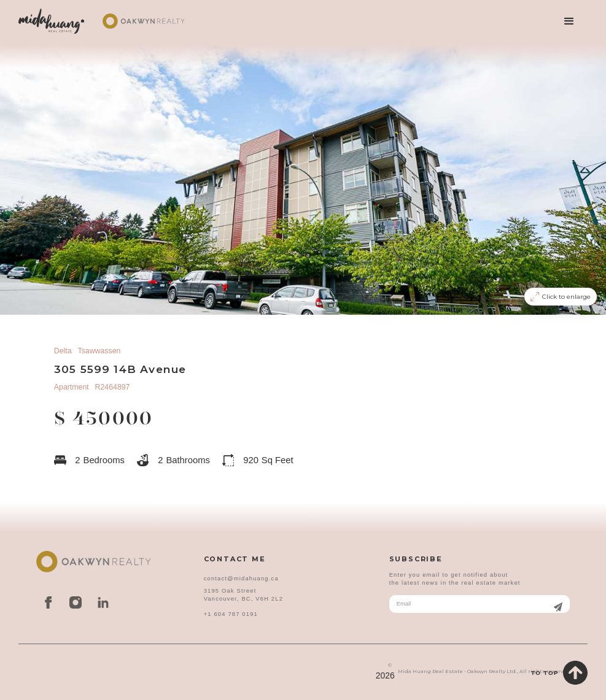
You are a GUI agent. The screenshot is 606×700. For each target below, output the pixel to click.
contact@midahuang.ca (241, 579)
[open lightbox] (303, 179)
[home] (52, 21)
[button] (569, 21)
